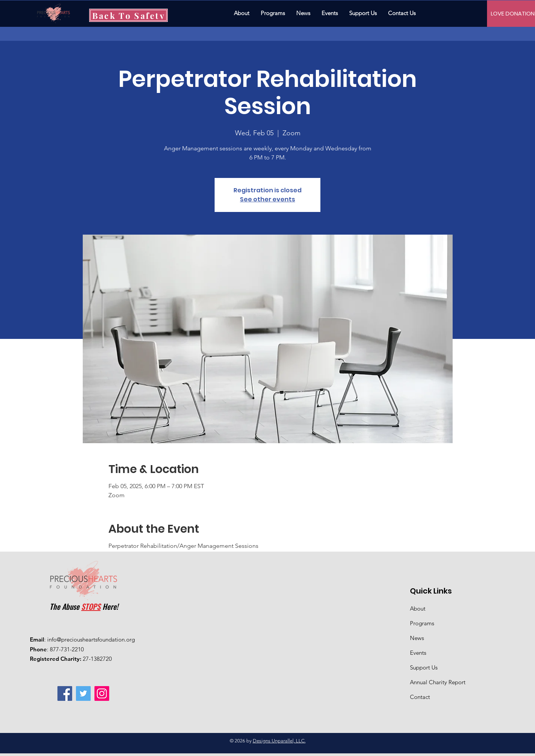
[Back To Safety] (128, 15)
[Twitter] (83, 693)
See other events (267, 199)
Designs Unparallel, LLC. (279, 741)
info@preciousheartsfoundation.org (91, 639)
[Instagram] (102, 693)
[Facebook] (65, 693)
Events (418, 653)
